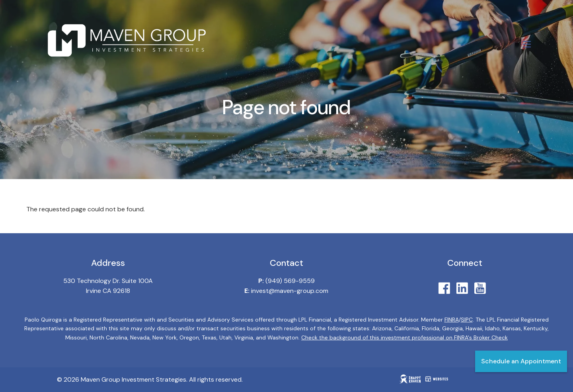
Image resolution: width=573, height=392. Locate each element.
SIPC (467, 320)
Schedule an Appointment (521, 361)
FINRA (452, 320)
